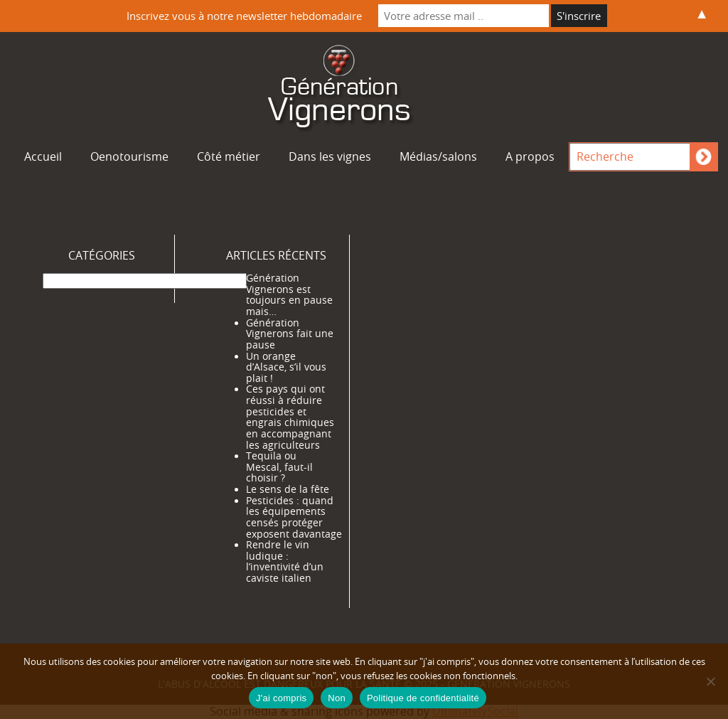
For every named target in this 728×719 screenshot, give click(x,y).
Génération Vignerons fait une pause (290, 334)
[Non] (710, 681)
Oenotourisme (129, 156)
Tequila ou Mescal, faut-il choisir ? (279, 467)
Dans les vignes (330, 156)
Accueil (43, 156)
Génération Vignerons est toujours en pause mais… (289, 295)
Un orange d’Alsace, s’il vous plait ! (286, 367)
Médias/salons (438, 156)
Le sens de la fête (288, 489)
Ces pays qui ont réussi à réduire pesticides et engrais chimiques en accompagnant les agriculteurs (290, 417)
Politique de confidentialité (423, 698)
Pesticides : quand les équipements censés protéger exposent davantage (294, 517)
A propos (530, 156)
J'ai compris (281, 698)
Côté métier (229, 156)
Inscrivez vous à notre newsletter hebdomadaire (244, 16)
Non (337, 698)
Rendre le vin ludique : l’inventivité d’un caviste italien (285, 561)
